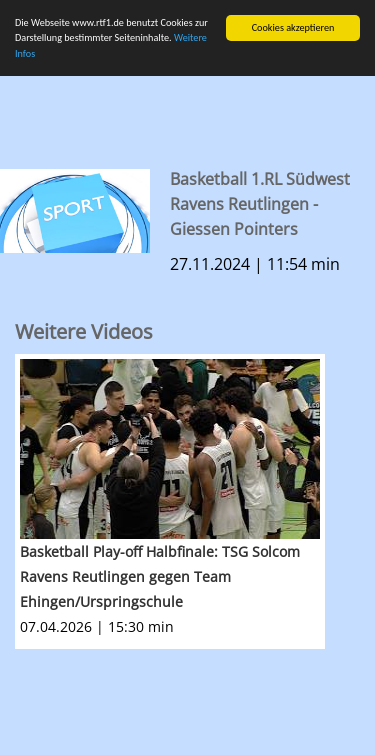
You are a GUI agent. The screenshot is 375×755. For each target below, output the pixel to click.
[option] (195, 501)
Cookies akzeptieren (293, 27)
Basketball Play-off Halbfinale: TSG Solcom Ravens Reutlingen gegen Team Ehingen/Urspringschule (160, 576)
